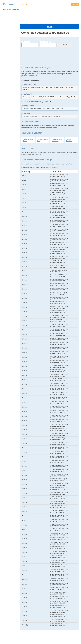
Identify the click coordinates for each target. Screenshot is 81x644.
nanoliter (5, 210)
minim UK (6, 208)
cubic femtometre (8, 81)
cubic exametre (7, 78)
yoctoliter (5, 248)
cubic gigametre (8, 90)
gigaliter (5, 186)
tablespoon (6, 241)
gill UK (5, 188)
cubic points (6, 136)
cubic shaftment (8, 138)
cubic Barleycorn (8, 64)
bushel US (6, 57)
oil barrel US (7, 212)
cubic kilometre (7, 100)
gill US (5, 191)
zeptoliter (6, 457)
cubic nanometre (8, 121)
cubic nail (6, 119)
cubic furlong (7, 88)
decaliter (5, 162)
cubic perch (6, 126)
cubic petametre (8, 129)
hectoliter (6, 193)
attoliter (5, 47)
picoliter (5, 227)
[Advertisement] (40, 16)
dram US (5, 169)
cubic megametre (8, 107)
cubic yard (6, 145)
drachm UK (6, 167)
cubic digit (6, 76)
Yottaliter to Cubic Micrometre (57, 133)
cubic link (6, 105)
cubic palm (6, 124)
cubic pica (6, 131)
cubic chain (6, 69)
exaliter (5, 176)
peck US (5, 222)
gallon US (6, 184)
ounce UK (6, 215)
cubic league (7, 102)
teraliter (5, 246)
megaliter (5, 200)
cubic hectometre (8, 95)
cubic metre (6, 109)
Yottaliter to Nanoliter (70, 133)
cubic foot (6, 85)
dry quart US (7, 174)
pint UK (5, 232)
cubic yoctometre (8, 148)
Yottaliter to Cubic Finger (28, 133)
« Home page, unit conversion (11, 9)
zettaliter (6, 459)
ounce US (6, 217)
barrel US (6, 52)
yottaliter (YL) (26, 35)
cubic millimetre (7, 117)
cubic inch (6, 97)
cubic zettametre (8, 155)
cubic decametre (8, 71)
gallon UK (6, 181)
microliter (5, 203)
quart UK (5, 236)
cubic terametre (8, 143)
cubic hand (6, 93)
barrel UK (6, 50)
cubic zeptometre (8, 152)
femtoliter (6, 179)
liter (4, 198)
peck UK (5, 220)
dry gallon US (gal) (45, 35)
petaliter (5, 224)
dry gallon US (7, 172)
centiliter (5, 59)
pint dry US (6, 229)
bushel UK (6, 54)
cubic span (6, 141)
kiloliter (5, 196)
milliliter (5, 205)
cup (4, 160)
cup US (5, 157)
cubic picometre (8, 133)
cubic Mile (6, 114)
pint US (5, 234)
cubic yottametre (8, 150)
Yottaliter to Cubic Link (42, 133)
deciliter (5, 164)
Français (75, 4)
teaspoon (6, 243)
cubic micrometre (8, 112)
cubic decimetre (8, 73)
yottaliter (6, 251)
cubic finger (6, 83)
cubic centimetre (8, 66)
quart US (5, 239)
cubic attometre (7, 61)
